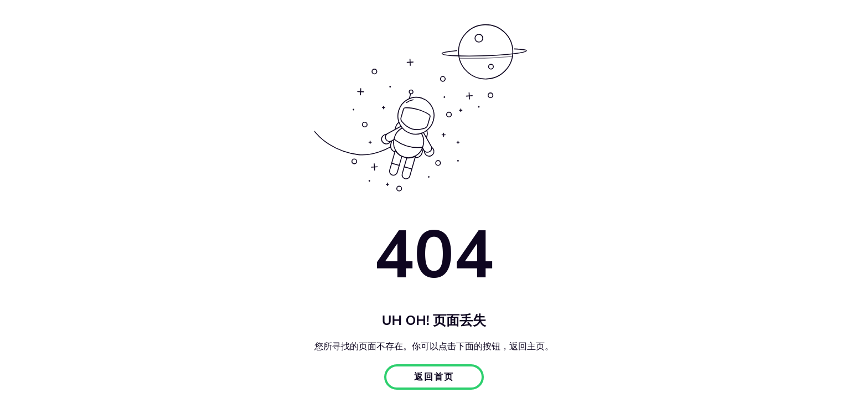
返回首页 (434, 377)
